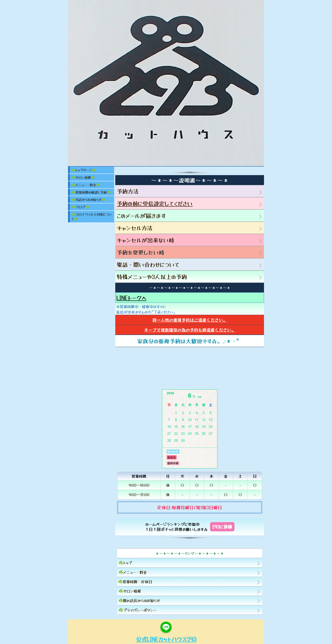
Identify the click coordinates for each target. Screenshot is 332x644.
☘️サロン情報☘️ (83, 177)
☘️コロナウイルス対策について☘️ (92, 217)
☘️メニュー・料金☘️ (86, 185)
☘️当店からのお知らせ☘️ (88, 200)
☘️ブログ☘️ (80, 207)
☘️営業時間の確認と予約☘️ (91, 192)
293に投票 (222, 527)
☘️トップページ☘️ (84, 170)
